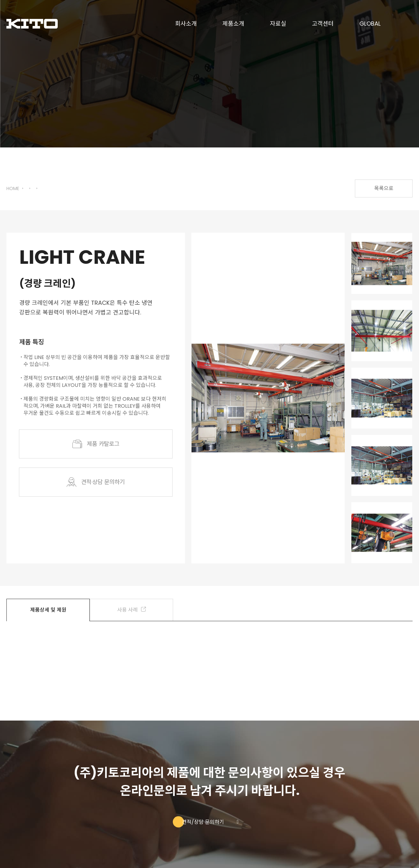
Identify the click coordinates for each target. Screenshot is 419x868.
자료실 (278, 24)
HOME (13, 189)
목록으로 (384, 188)
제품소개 (233, 24)
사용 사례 (132, 610)
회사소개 (186, 24)
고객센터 (323, 24)
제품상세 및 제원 (48, 610)
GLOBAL (370, 24)
